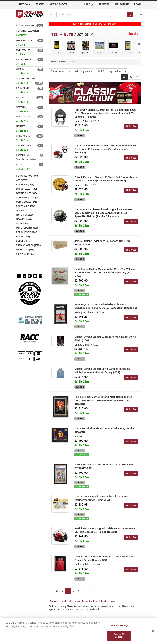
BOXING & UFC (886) (26, 193)
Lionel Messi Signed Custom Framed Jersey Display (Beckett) (104, 430)
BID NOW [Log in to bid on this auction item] (131, 126)
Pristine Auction (58, 62)
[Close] (153, 631)
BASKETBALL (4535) (26, 189)
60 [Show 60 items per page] (138, 77)
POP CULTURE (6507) (27, 232)
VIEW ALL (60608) (25, 254)
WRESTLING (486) (25, 250)
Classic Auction (61, 71)
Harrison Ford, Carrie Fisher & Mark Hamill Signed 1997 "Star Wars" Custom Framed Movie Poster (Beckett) (103, 400)
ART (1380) (22, 180)
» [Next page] (90, 591)
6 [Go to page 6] (79, 591)
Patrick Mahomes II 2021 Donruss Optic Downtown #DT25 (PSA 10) (104, 466)
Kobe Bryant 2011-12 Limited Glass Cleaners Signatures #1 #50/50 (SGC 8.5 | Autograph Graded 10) (106, 306)
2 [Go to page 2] (57, 591)
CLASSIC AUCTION (26, 79)
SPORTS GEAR (24, 60)
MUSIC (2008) (23, 224)
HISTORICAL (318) (25, 215)
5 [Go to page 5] (73, 591)
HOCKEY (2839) (24, 219)
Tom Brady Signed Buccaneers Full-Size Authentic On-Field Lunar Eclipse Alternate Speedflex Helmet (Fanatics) (106, 149)
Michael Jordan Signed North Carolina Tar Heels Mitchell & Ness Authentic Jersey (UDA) (102, 371)
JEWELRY (21, 107)
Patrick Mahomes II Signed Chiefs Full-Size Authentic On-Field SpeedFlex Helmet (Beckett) (105, 530)
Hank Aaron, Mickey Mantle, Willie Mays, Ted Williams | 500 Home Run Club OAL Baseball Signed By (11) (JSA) (106, 273)
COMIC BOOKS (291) (26, 202)
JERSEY (20, 69)
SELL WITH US (122, 4)
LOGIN (138, 4)
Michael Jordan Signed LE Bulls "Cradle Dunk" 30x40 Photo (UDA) (105, 338)
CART (89, 4)
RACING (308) (23, 237)
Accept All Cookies (119, 636)
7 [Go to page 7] (84, 591)
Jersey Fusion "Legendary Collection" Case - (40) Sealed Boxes (103, 243)
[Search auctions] (92, 15)
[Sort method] (111, 71)
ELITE (19, 164)
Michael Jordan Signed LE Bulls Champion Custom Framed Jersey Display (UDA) (104, 558)
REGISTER (104, 4)
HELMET (20, 126)
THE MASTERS (24, 145)
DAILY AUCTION (24, 40)
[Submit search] (130, 15)
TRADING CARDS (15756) (29, 245)
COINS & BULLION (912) (28, 198)
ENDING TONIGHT (25, 26)
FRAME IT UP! (23, 155)
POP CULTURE (23, 117)
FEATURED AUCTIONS (27, 176)
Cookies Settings (119, 625)
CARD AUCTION (24, 136)
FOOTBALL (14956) (26, 206)
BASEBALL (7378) (25, 185)
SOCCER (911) (23, 241)
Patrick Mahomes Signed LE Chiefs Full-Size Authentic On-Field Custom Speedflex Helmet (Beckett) (106, 179)
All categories (84, 71)
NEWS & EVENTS (58, 4)
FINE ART (21, 98)
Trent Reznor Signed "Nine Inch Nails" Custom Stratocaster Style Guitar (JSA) (101, 498)
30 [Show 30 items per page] (131, 77)
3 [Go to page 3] (62, 591)
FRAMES (40, 4)
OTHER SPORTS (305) (27, 228)
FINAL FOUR (22, 88)
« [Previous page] (52, 591)
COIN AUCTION (24, 50)
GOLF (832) (22, 211)
